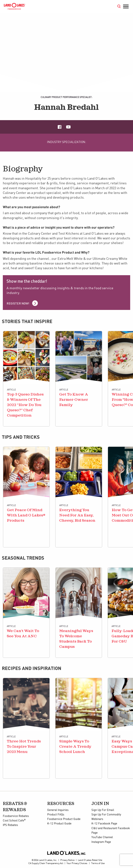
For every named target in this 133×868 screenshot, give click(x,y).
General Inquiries (58, 810)
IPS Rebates (10, 825)
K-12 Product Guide (59, 824)
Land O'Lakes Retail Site (90, 860)
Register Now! (18, 304)
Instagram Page (101, 842)
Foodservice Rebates (16, 816)
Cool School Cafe (14, 821)
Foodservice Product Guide (64, 819)
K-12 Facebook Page (104, 824)
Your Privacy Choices (77, 863)
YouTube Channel (102, 837)
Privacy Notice (67, 860)
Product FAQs (56, 815)
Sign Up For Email (103, 810)
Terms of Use (98, 863)
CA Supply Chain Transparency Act (46, 863)
